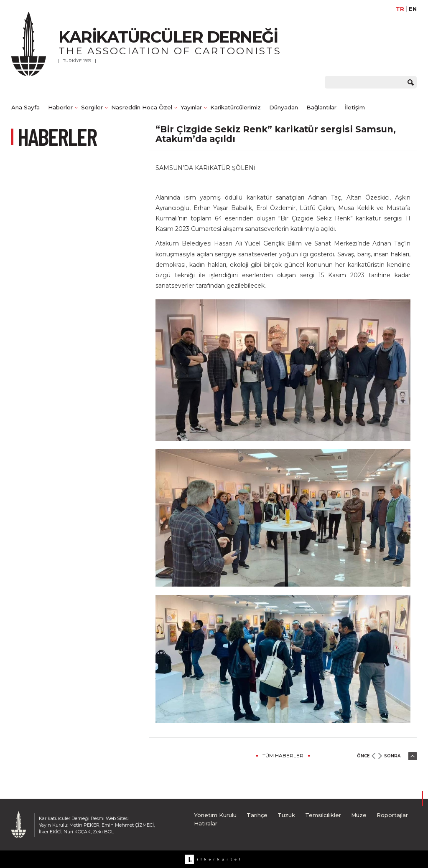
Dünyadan (284, 107)
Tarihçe (257, 815)
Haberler (60, 107)
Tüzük (286, 815)
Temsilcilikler (323, 815)
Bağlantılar (321, 107)
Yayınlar (191, 107)
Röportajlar (392, 815)
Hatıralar (206, 823)
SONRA (392, 756)
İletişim (355, 107)
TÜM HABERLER (283, 755)
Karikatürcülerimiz (236, 107)
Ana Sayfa (25, 107)
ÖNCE (363, 756)
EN (413, 9)
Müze (359, 815)
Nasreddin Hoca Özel (142, 107)
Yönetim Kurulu (215, 815)
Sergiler (92, 107)
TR (400, 9)
